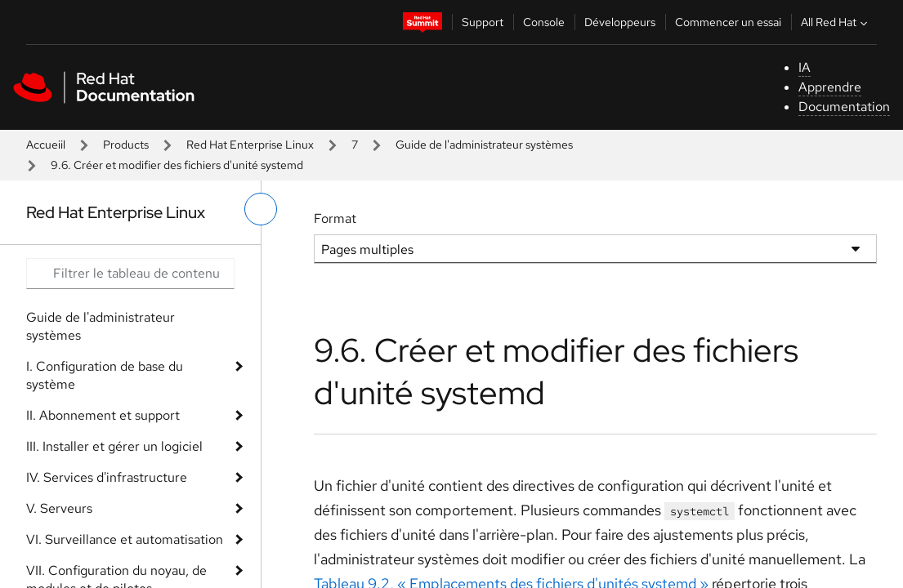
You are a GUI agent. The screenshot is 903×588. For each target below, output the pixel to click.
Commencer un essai (728, 22)
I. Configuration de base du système (105, 375)
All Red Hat (836, 22)
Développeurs (620, 22)
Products (126, 145)
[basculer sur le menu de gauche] (261, 209)
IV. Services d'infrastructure (107, 477)
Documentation (844, 107)
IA (805, 67)
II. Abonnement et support (103, 415)
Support (483, 22)
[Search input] (130, 274)
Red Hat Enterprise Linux (250, 145)
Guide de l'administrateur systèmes (484, 145)
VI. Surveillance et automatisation (125, 539)
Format (335, 218)
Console (544, 22)
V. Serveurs (59, 508)
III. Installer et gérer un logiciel (114, 446)
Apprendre (830, 87)
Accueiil (46, 145)
